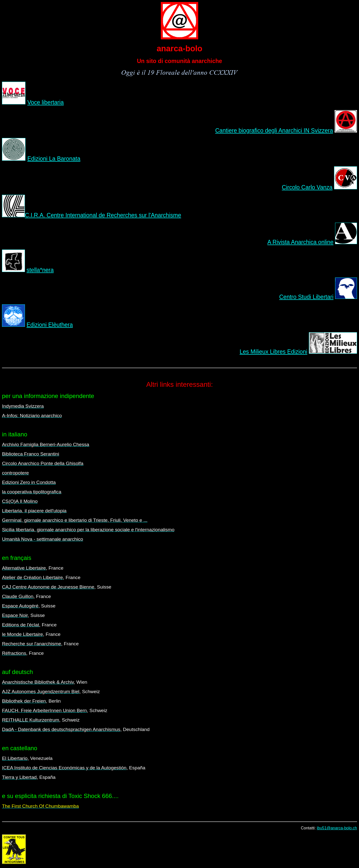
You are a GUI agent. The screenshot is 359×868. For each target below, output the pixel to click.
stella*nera (40, 270)
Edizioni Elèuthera (50, 325)
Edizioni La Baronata (54, 159)
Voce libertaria (46, 102)
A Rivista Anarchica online (301, 242)
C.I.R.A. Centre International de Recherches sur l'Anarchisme (103, 215)
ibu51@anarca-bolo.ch (337, 828)
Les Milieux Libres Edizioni (273, 352)
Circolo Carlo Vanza (307, 187)
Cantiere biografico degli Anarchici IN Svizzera (274, 131)
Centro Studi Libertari (306, 297)
